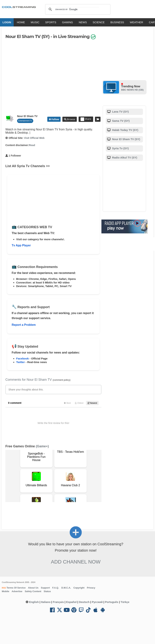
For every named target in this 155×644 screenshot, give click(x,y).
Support (45, 588)
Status (47, 591)
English (34, 602)
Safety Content (33, 591)
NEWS (83, 22)
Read (32, 145)
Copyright (79, 588)
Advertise (17, 591)
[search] (77, 9)
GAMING (68, 22)
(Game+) (42, 446)
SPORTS (51, 22)
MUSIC (35, 22)
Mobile (5, 591)
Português (112, 602)
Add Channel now (76, 562)
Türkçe (125, 602)
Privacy (91, 588)
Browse (71, 119)
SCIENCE (99, 22)
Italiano (46, 602)
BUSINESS (117, 22)
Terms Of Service (16, 588)
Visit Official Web (34, 138)
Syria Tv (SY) (120, 148)
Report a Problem (24, 325)
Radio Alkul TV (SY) (124, 157)
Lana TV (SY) (120, 112)
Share (86, 119)
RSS (4, 588)
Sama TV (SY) (120, 121)
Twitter (20, 362)
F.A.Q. (56, 588)
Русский (97, 602)
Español (71, 602)
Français (58, 602)
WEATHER (136, 22)
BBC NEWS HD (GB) (132, 90)
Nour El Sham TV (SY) (126, 139)
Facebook (22, 358)
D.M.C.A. (66, 588)
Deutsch (84, 602)
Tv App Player (21, 245)
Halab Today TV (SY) (125, 130)
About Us (33, 588)
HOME (21, 22)
